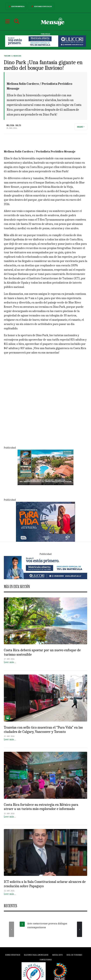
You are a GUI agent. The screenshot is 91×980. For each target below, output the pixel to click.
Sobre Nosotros (13, 955)
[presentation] (11, 929)
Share (80, 127)
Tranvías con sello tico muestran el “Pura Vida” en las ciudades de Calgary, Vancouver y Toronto (43, 730)
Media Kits (57, 955)
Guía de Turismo (74, 955)
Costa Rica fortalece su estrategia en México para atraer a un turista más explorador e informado (41, 807)
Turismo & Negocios (12, 56)
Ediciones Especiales (41, 6)
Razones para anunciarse (36, 955)
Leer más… (10, 662)
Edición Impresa (16, 6)
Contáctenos (46, 960)
